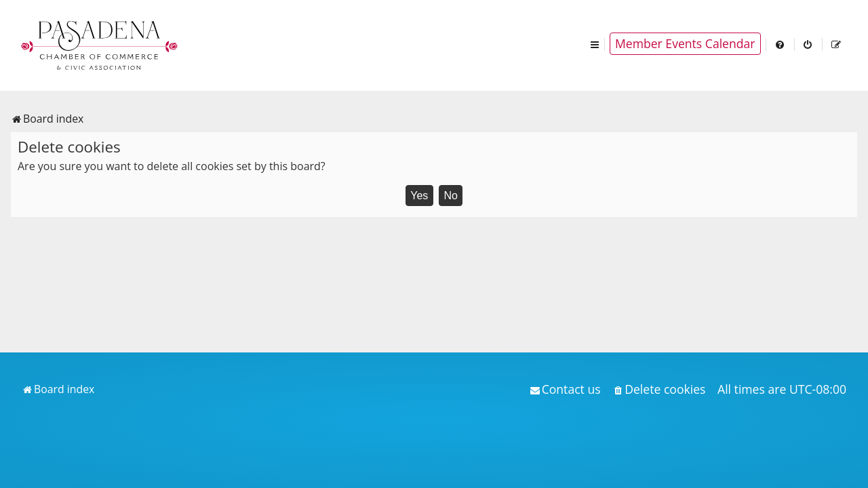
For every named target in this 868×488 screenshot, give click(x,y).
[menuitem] (781, 44)
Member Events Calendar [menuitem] (685, 43)
